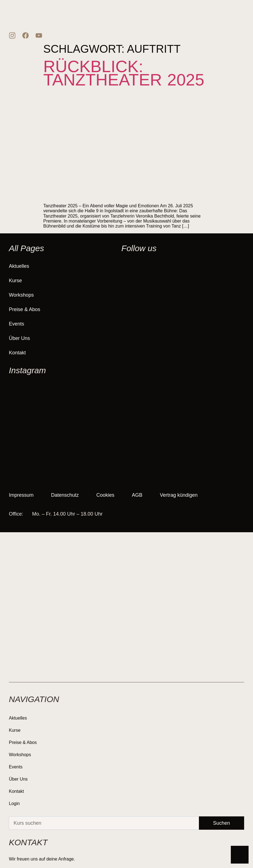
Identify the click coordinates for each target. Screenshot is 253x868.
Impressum (21, 495)
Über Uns (19, 338)
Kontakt (17, 353)
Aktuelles (19, 266)
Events (17, 324)
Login (14, 803)
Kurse (15, 281)
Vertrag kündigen (180, 495)
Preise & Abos (25, 309)
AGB (138, 495)
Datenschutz (65, 495)
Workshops (21, 295)
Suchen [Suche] (222, 823)
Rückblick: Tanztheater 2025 (124, 73)
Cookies (106, 495)
